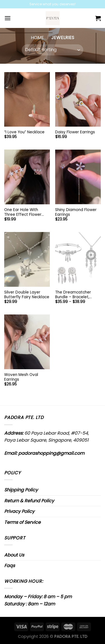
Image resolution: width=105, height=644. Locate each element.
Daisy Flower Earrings (75, 132)
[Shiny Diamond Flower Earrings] (78, 177)
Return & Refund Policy (29, 501)
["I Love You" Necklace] (27, 99)
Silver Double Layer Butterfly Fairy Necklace (27, 295)
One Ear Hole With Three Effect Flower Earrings (23, 212)
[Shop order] (53, 50)
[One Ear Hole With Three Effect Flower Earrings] (27, 177)
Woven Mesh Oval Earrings (21, 377)
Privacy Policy (19, 511)
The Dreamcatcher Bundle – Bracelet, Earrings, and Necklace (76, 295)
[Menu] (8, 18)
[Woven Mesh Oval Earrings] (27, 342)
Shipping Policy (21, 490)
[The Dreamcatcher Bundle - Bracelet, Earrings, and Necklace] (78, 259)
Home (37, 38)
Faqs (10, 566)
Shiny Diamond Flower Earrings (76, 212)
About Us (14, 555)
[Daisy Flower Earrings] (78, 99)
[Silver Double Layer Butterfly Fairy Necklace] (27, 259)
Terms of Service (22, 522)
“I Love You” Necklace (24, 132)
